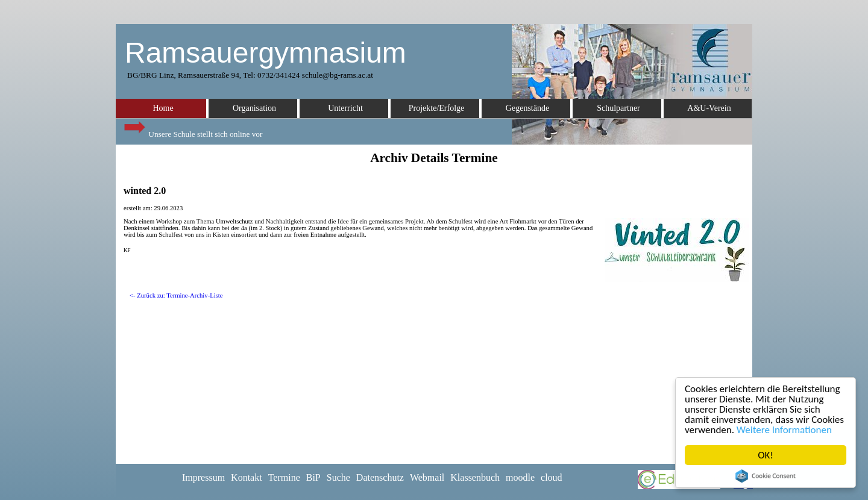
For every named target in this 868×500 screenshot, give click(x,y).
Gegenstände (527, 108)
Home (163, 108)
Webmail (427, 477)
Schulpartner (618, 108)
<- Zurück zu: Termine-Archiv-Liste (176, 295)
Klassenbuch (475, 477)
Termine (284, 477)
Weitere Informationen (784, 430)
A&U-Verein (709, 108)
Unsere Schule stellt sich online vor (192, 131)
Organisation (254, 108)
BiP (313, 477)
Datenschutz (380, 477)
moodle (520, 477)
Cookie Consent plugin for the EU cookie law (766, 476)
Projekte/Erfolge (437, 108)
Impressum (203, 477)
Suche (338, 477)
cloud (552, 477)
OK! (766, 455)
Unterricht (345, 108)
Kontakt (247, 477)
